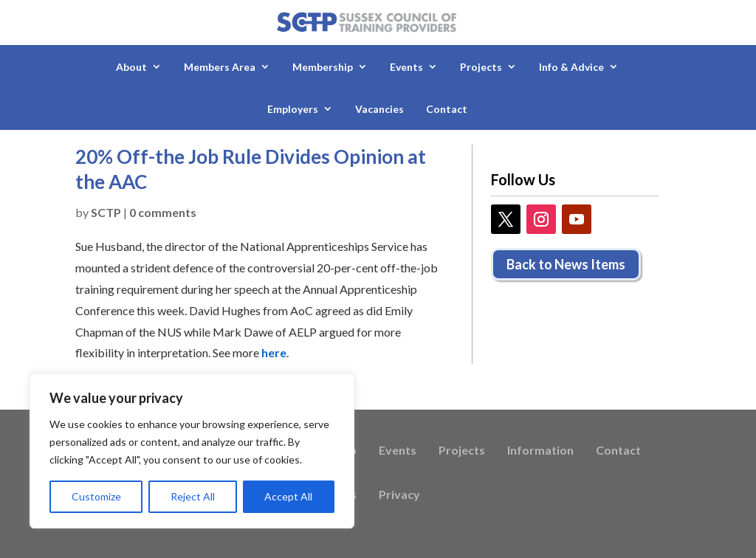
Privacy (399, 495)
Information (540, 451)
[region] (192, 451)
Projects (481, 67)
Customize (96, 496)
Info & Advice (571, 67)
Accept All (288, 496)
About (131, 67)
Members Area (220, 67)
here (274, 352)
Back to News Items (566, 264)
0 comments (163, 212)
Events (406, 67)
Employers (293, 109)
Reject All (193, 496)
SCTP (106, 212)
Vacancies (379, 109)
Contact (447, 109)
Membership (323, 67)
